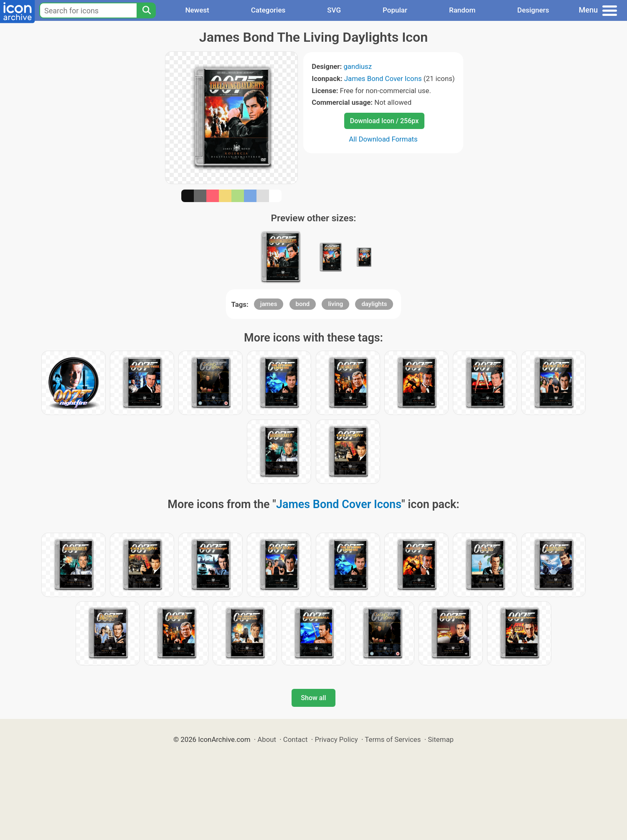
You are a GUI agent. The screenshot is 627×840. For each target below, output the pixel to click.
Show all (313, 698)
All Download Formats (383, 139)
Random (462, 10)
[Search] (146, 10)
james (269, 304)
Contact (296, 739)
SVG (334, 10)
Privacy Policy (336, 739)
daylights (374, 304)
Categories (268, 10)
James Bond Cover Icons (383, 78)
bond (303, 304)
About (267, 739)
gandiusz (358, 66)
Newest (197, 10)
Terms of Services (393, 739)
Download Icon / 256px (384, 121)
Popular (395, 10)
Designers (533, 10)
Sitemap (441, 739)
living (335, 304)
